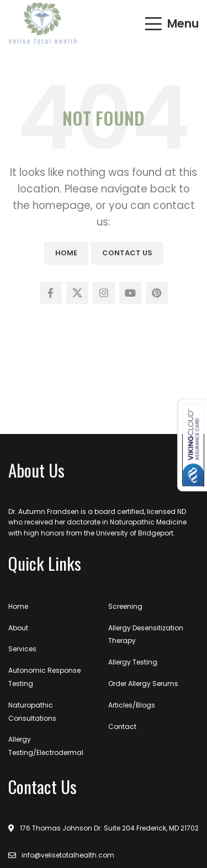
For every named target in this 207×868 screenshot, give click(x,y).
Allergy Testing (133, 662)
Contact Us (127, 253)
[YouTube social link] (130, 293)
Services (22, 649)
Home (66, 253)
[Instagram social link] (104, 293)
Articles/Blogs (132, 705)
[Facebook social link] (51, 293)
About (18, 628)
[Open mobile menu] (171, 24)
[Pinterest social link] (157, 293)
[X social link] (77, 293)
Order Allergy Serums (143, 684)
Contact (122, 727)
